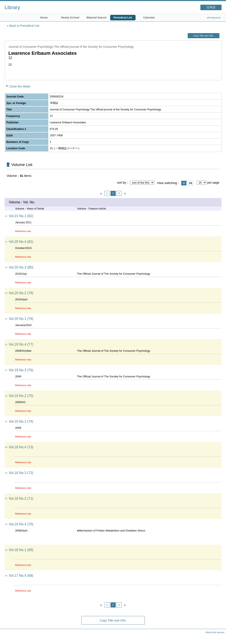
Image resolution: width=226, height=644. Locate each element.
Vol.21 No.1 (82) (21, 216)
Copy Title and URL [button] (203, 36)
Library (12, 7)
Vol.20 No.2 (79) (21, 293)
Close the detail (20, 86)
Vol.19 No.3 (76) (21, 370)
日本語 (211, 7)
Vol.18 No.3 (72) (21, 473)
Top (219, 637)
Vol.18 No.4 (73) (21, 447)
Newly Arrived (70, 18)
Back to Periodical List (24, 26)
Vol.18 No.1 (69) (21, 550)
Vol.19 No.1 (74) (21, 421)
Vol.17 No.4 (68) (21, 576)
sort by (121, 183)
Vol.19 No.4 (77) (21, 344)
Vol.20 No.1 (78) (21, 319)
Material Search (96, 18)
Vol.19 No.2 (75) (21, 396)
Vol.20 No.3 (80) (21, 267)
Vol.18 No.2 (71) (21, 498)
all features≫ (214, 18)
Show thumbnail (191, 183)
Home (44, 18)
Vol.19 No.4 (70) (21, 524)
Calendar (149, 18)
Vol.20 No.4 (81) (21, 242)
